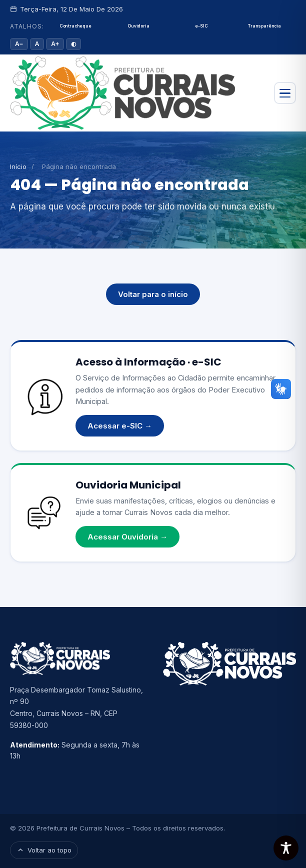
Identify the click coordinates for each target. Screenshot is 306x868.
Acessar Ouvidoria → (127, 537)
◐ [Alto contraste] (73, 44)
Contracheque (75, 26)
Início (18, 166)
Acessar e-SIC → (120, 426)
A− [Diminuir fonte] (19, 44)
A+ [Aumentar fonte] (55, 44)
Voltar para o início (153, 294)
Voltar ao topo (44, 850)
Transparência (264, 26)
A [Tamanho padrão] (37, 44)
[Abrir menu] (285, 93)
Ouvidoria (138, 26)
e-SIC (201, 26)
